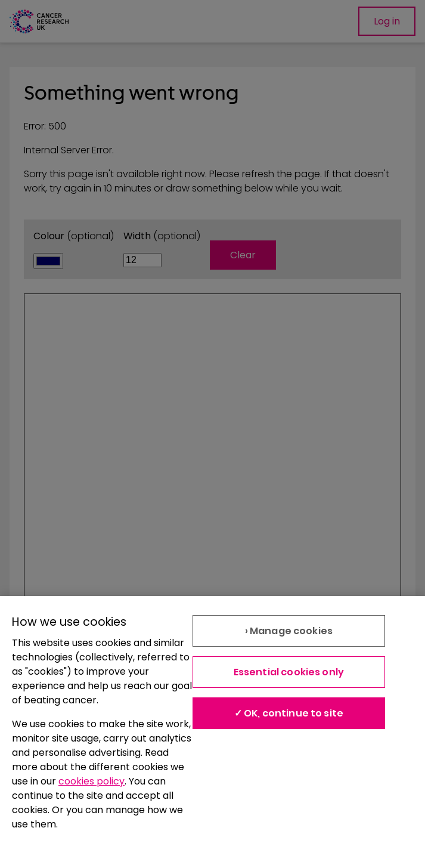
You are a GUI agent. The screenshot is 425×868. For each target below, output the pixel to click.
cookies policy (91, 781)
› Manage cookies (289, 631)
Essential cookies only (289, 672)
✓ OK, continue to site (289, 713)
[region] (212, 732)
